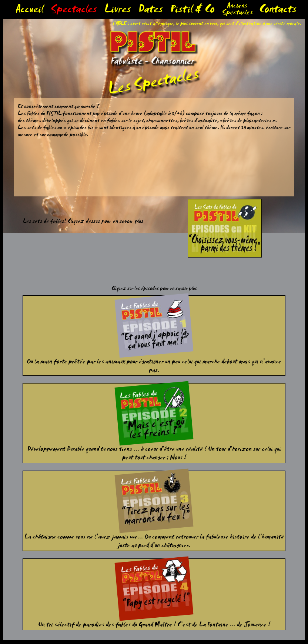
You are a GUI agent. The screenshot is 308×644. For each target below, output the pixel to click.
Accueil (29, 11)
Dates (151, 11)
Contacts (278, 11)
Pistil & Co (192, 11)
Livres (118, 11)
